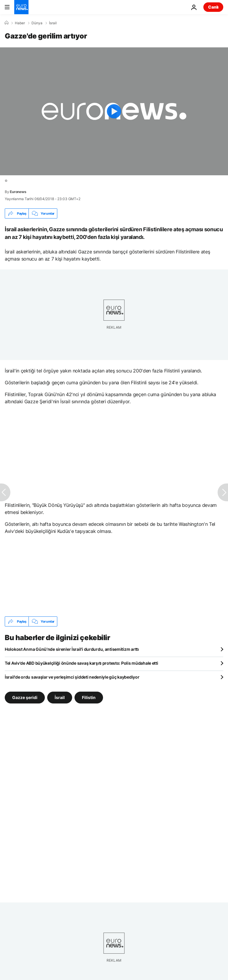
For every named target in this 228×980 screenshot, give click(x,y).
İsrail (53, 23)
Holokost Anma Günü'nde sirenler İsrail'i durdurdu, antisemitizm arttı (72, 649)
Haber (20, 23)
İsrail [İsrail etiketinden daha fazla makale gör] (60, 697)
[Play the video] (114, 111)
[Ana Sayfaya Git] (21, 7)
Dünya (37, 23)
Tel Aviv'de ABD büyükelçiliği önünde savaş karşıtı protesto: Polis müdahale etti (81, 663)
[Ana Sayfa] (7, 23)
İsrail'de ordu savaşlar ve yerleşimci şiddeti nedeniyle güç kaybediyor (72, 677)
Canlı (213, 7)
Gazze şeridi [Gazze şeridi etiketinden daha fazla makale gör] (25, 697)
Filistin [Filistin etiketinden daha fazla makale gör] (89, 697)
